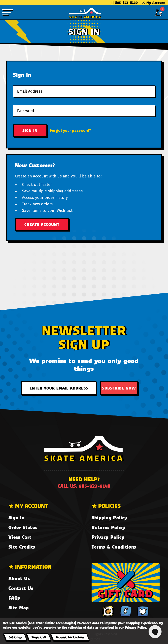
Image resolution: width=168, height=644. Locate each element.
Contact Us (21, 588)
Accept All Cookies (70, 637)
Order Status (23, 527)
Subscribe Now (119, 388)
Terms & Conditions (114, 547)
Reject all (39, 637)
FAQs (14, 598)
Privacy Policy (108, 537)
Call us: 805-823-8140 (84, 486)
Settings (15, 637)
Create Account (42, 224)
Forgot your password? (71, 130)
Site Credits (22, 547)
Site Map (19, 608)
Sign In (17, 518)
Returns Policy (108, 527)
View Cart (20, 537)
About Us (19, 578)
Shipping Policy (109, 518)
